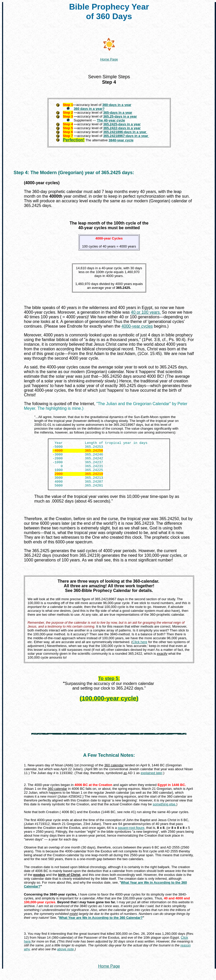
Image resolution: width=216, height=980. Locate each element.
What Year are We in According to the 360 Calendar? (101, 927)
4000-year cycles (137, 326)
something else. (164, 813)
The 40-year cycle (111, 120)
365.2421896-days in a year (125, 132)
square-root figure (131, 837)
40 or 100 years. (146, 312)
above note (65, 958)
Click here (140, 651)
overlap (54, 857)
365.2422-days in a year (122, 128)
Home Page (109, 975)
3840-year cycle (121, 140)
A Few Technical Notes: (109, 765)
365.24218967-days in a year (126, 136)
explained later (152, 782)
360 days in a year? (89, 109)
